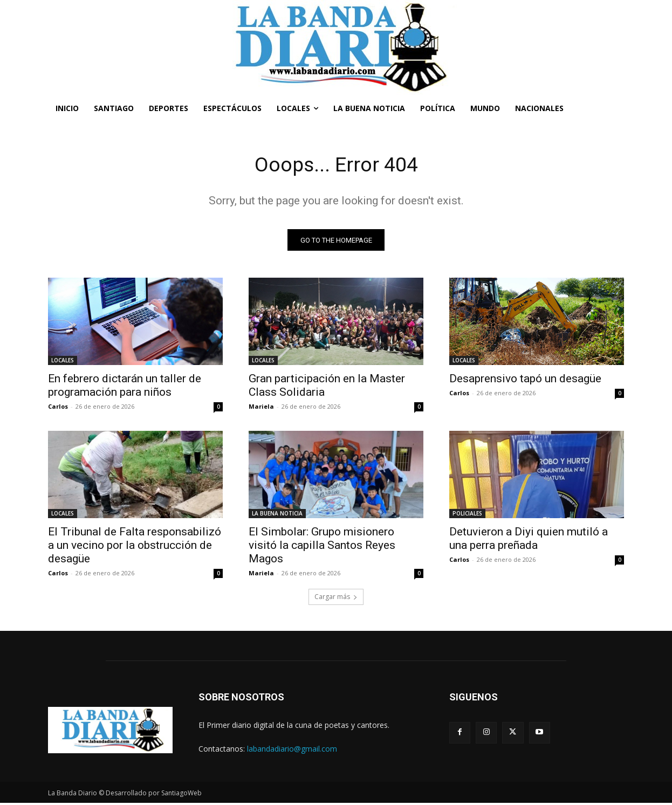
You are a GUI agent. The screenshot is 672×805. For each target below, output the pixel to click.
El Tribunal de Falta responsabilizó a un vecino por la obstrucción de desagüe (135, 547)
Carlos (58, 408)
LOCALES (63, 362)
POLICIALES (467, 515)
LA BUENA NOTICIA (277, 515)
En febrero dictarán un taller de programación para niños (125, 387)
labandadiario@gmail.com (292, 750)
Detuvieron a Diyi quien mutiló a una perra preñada (529, 541)
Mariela (261, 408)
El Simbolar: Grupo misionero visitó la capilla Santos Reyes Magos (322, 547)
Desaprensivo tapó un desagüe (525, 381)
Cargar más (336, 599)
